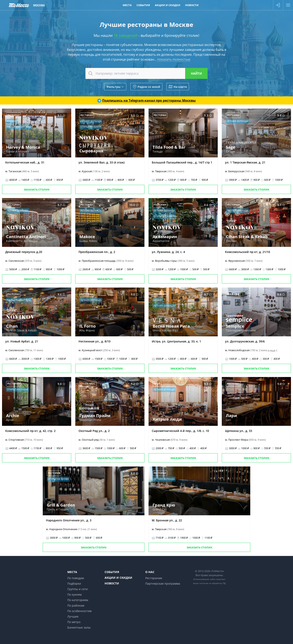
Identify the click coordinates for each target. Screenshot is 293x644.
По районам (76, 605)
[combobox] (146, 73)
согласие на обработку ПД (212, 583)
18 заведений (125, 35)
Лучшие (73, 616)
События (112, 572)
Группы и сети (78, 589)
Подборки (74, 584)
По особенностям (79, 611)
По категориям (78, 600)
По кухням (74, 594)
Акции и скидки (118, 578)
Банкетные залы (79, 627)
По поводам (76, 578)
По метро (74, 622)
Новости (112, 583)
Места (72, 572)
